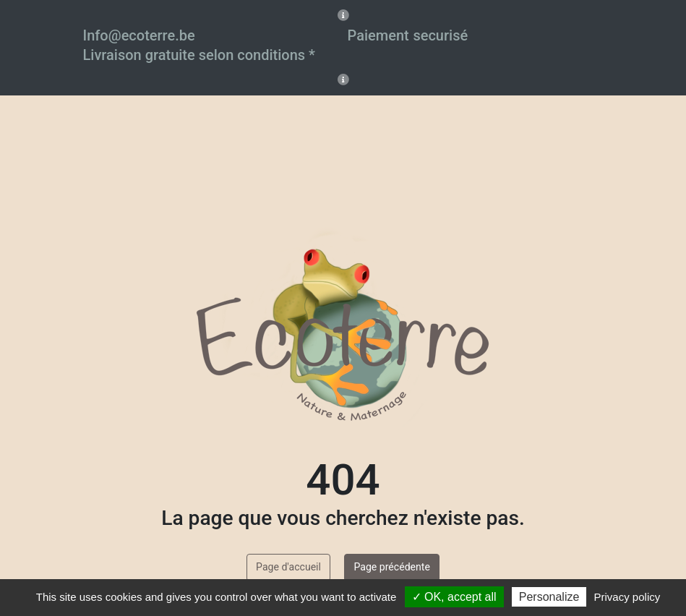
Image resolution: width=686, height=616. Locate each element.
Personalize (549, 597)
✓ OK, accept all (454, 597)
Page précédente (391, 567)
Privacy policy (627, 597)
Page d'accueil (288, 567)
